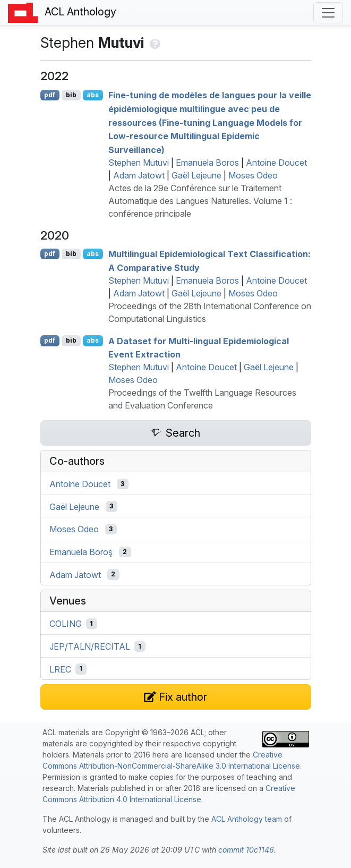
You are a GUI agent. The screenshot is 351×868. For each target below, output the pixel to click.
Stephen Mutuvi (139, 163)
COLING (66, 624)
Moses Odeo (253, 175)
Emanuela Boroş (81, 552)
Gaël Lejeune (196, 175)
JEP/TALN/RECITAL (90, 646)
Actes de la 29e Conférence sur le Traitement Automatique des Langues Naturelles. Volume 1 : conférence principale (200, 201)
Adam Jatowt (139, 175)
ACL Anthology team (247, 819)
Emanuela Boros (207, 163)
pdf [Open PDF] (50, 95)
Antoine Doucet (276, 163)
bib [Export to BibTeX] (71, 95)
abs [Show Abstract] (93, 95)
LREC (60, 669)
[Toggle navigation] (328, 13)
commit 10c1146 (246, 850)
